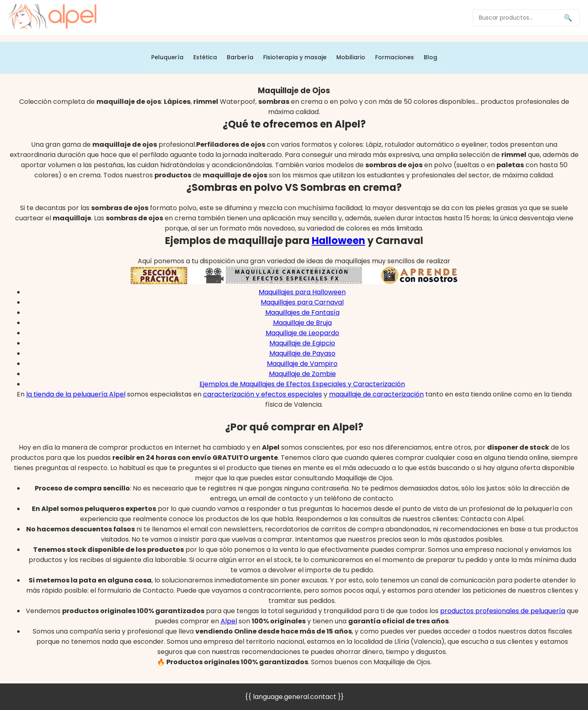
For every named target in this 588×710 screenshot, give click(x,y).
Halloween (339, 241)
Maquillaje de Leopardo (302, 333)
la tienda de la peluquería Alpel (76, 394)
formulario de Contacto (136, 590)
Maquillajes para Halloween (302, 292)
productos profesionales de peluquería (503, 611)
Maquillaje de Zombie (302, 374)
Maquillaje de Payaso (302, 353)
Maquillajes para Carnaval (302, 302)
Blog (430, 57)
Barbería (240, 57)
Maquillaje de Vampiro (302, 364)
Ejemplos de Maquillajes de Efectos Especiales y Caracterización (302, 384)
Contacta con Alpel (492, 519)
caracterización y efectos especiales (263, 394)
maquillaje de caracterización (376, 394)
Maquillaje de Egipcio (302, 343)
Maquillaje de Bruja (302, 323)
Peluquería (167, 57)
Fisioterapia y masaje (295, 57)
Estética (205, 57)
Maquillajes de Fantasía (302, 312)
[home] (52, 18)
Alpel (229, 621)
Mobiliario (351, 57)
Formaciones (395, 57)
